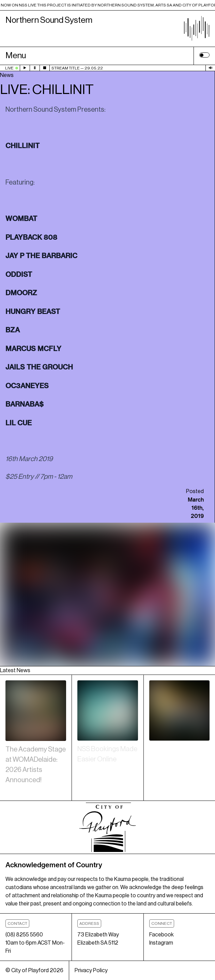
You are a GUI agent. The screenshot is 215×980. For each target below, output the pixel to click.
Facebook (162, 935)
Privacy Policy (91, 970)
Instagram (161, 943)
